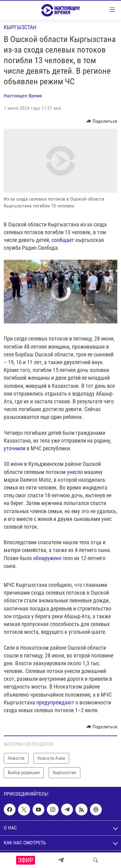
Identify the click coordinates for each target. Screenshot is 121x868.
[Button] (102, 121)
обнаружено (47, 558)
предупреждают (55, 702)
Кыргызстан (20, 27)
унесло (75, 472)
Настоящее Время (23, 96)
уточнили (15, 448)
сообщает (63, 240)
